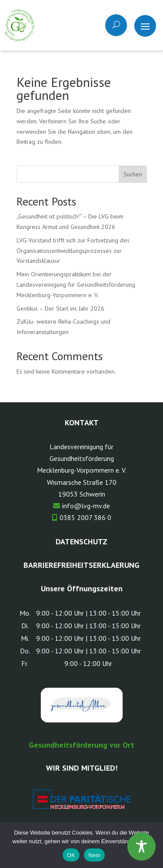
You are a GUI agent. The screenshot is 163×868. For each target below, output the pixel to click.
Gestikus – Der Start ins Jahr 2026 (60, 308)
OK (71, 855)
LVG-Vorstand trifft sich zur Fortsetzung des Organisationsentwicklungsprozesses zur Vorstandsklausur (73, 251)
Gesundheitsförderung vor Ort (81, 745)
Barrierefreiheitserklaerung (81, 565)
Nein (94, 855)
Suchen (133, 174)
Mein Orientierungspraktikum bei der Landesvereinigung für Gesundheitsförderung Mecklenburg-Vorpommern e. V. (76, 285)
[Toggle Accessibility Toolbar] (141, 846)
